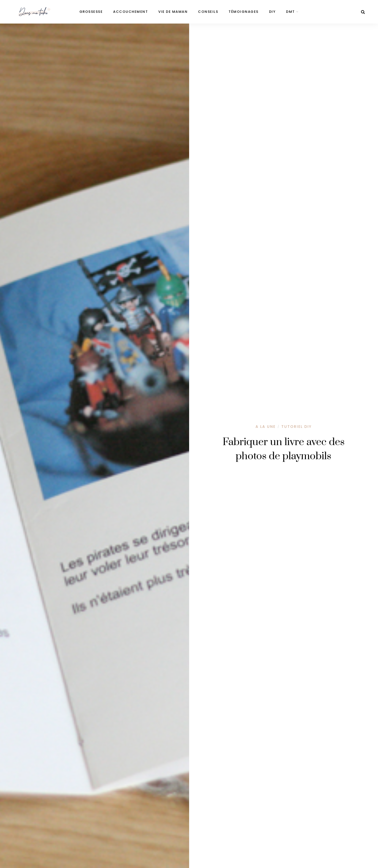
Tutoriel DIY (296, 427)
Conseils (208, 12)
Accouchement (130, 12)
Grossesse (91, 12)
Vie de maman (173, 12)
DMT (290, 12)
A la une (266, 427)
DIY (272, 12)
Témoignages (244, 12)
